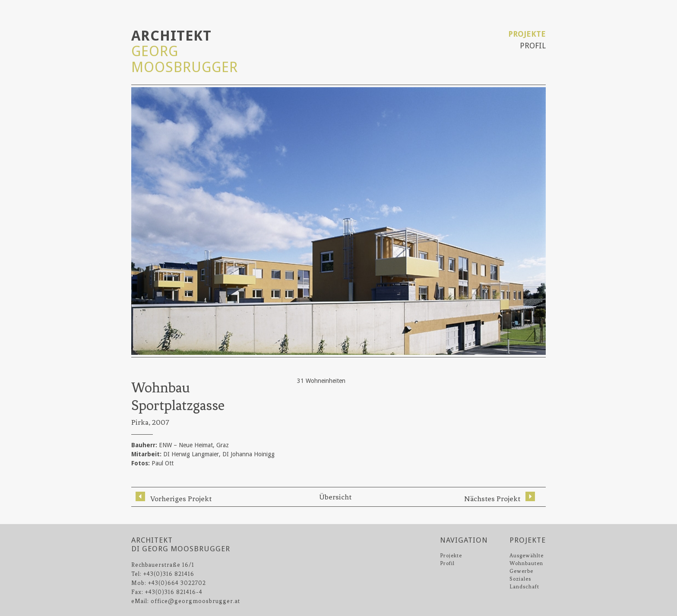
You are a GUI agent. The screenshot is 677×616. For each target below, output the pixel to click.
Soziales (520, 579)
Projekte (527, 34)
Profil (533, 46)
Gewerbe (521, 571)
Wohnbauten (526, 563)
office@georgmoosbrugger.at (195, 601)
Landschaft (524, 587)
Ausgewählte (527, 556)
